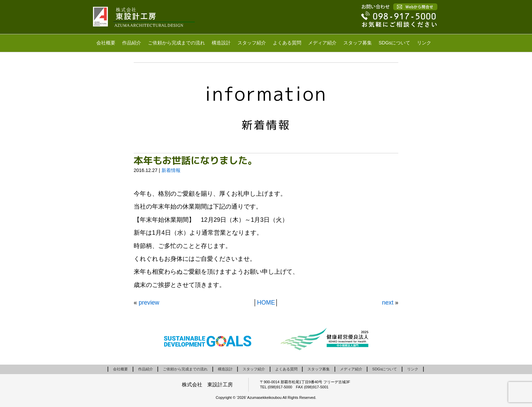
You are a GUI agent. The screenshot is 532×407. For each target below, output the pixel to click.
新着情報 (171, 170)
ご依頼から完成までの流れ (176, 43)
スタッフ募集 (358, 43)
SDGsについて (394, 43)
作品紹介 (132, 43)
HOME (266, 303)
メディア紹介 (322, 43)
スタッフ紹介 (252, 43)
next (388, 303)
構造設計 (221, 43)
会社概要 (106, 43)
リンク (424, 43)
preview (149, 303)
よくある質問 (287, 43)
